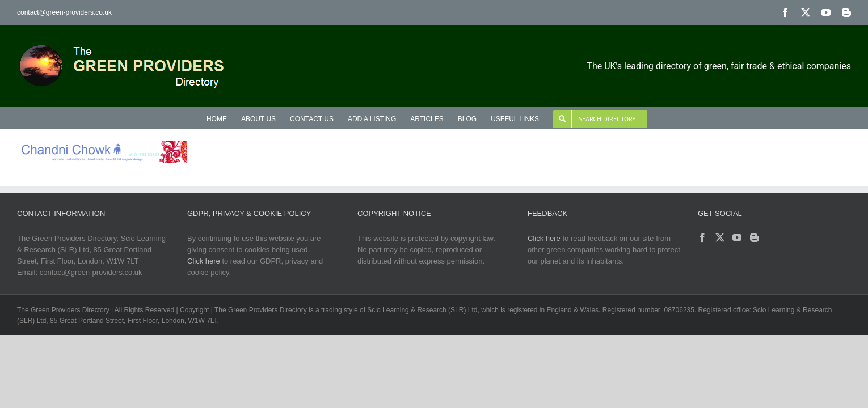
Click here (204, 261)
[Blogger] (755, 237)
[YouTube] (737, 237)
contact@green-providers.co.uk (64, 12)
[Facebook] (702, 237)
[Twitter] (720, 237)
